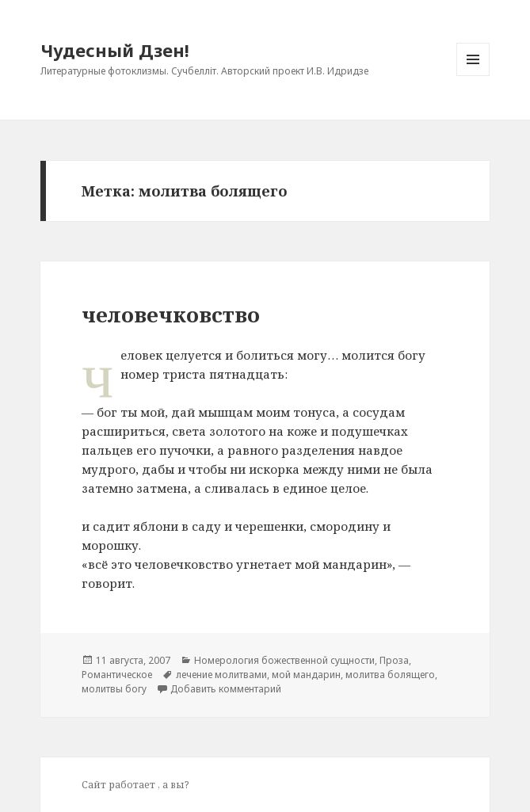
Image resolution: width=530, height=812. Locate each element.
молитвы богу (114, 689)
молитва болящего (390, 675)
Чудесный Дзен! (115, 50)
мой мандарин (306, 675)
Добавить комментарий (226, 689)
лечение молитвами (221, 675)
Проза (394, 660)
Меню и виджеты (473, 76)
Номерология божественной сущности (284, 660)
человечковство (171, 315)
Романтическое (117, 675)
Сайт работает (120, 785)
